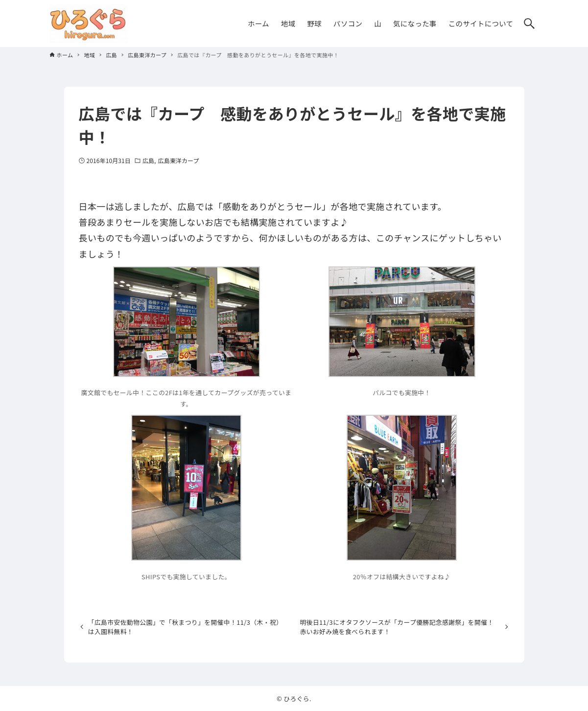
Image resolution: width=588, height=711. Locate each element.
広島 (148, 160)
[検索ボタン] (529, 24)
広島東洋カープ (179, 160)
